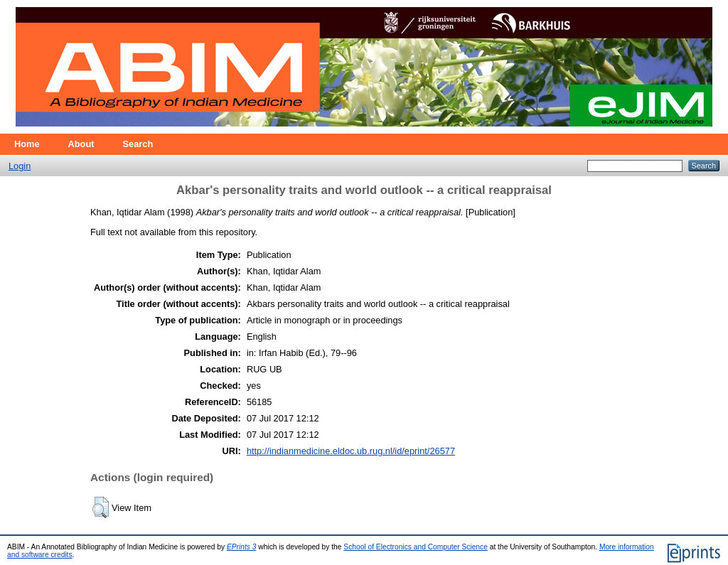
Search (138, 144)
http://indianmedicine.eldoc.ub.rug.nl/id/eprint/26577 (351, 451)
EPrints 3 (242, 547)
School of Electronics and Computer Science (416, 547)
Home (27, 144)
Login (20, 166)
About (81, 144)
